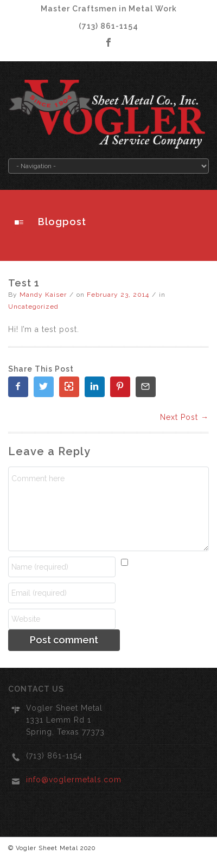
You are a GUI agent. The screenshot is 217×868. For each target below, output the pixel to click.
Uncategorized (33, 307)
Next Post (184, 417)
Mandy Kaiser (43, 295)
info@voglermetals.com (74, 780)
